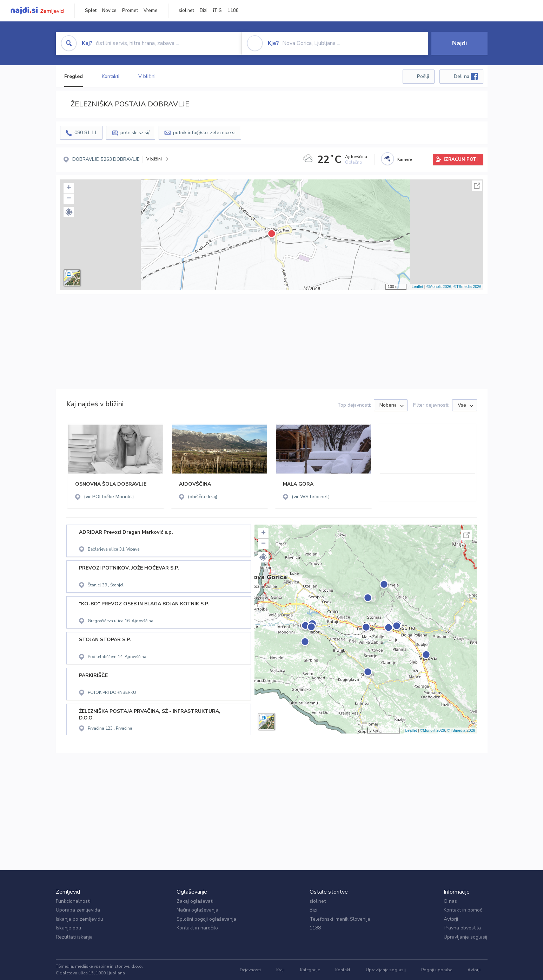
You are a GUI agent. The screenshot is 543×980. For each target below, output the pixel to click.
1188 (233, 11)
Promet (130, 11)
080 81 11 (86, 133)
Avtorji (451, 919)
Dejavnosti (250, 970)
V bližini (147, 76)
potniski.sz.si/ (135, 133)
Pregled (74, 76)
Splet (91, 11)
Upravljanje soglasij (465, 937)
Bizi (204, 11)
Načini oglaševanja (197, 910)
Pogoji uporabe (437, 970)
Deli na (466, 76)
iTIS (217, 11)
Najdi (459, 43)
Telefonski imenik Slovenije (340, 919)
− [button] (69, 199)
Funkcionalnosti (73, 901)
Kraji (280, 970)
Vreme (151, 11)
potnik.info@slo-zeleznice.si (204, 133)
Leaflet (418, 287)
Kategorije (310, 970)
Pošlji (423, 76)
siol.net (186, 11)
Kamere (405, 159)
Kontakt (343, 970)
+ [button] (69, 188)
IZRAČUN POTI (461, 159)
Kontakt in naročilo (197, 928)
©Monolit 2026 (439, 287)
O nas (450, 901)
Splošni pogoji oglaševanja (206, 919)
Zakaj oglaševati (195, 901)
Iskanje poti (68, 928)
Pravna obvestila (462, 928)
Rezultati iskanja (74, 937)
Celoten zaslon (477, 186)
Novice (109, 11)
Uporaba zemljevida (78, 910)
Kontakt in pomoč (463, 910)
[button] (69, 212)
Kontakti (111, 76)
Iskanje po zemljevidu (80, 919)
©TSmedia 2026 (468, 287)
